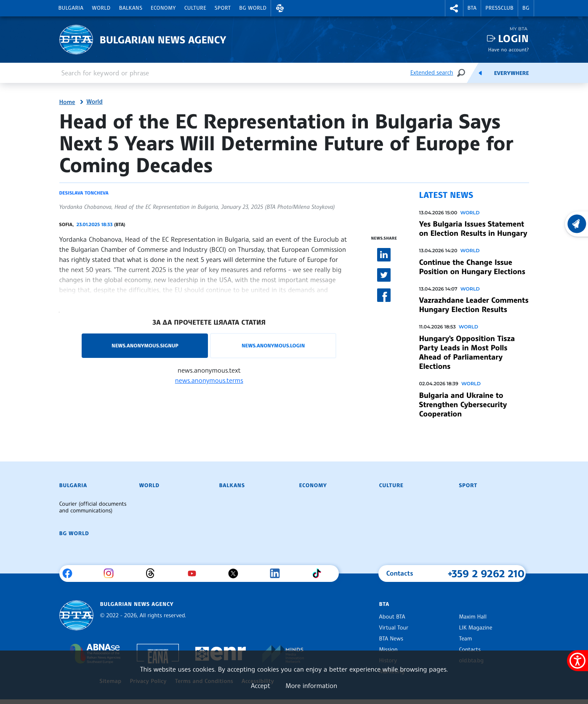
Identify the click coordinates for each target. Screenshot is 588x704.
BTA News (391, 639)
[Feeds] (480, 73)
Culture (195, 8)
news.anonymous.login (273, 345)
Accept (261, 685)
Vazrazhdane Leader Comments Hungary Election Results (474, 305)
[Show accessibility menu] (577, 661)
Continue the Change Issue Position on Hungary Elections (472, 267)
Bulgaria (71, 8)
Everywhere (512, 73)
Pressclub (499, 8)
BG (526, 8)
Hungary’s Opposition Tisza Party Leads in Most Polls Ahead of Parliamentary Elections (467, 352)
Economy (163, 8)
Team (466, 639)
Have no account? (509, 49)
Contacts (470, 650)
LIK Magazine (476, 628)
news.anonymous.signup (145, 345)
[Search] (461, 73)
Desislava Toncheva (84, 193)
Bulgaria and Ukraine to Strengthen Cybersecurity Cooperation (463, 405)
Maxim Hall (473, 617)
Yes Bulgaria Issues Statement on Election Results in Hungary (473, 229)
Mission (388, 650)
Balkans (131, 8)
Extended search (432, 73)
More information (311, 685)
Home (67, 102)
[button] (280, 8)
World (101, 8)
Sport (223, 8)
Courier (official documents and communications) (93, 507)
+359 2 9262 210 (486, 573)
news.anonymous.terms (209, 380)
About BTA (392, 617)
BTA (472, 8)
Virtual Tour (394, 628)
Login (513, 39)
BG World (253, 8)
